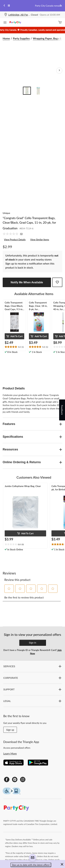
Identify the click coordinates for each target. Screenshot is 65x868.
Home (6, 38)
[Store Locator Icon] (6, 15)
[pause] (9, 6)
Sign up (10, 730)
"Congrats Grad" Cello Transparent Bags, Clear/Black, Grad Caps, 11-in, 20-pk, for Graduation (29, 223)
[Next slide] (61, 6)
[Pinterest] (15, 779)
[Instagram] (23, 779)
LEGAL (32, 701)
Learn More (10, 753)
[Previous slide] (4, 6)
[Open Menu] (5, 23)
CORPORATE (32, 678)
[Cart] (60, 23)
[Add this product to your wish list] (57, 282)
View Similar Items (40, 239)
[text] (14, 347)
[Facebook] (7, 779)
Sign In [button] (33, 643)
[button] (14, 336)
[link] (14, 234)
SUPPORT (32, 689)
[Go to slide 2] (38, 91)
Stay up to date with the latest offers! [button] (31, 865)
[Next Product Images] (59, 71)
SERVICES (32, 666)
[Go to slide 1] (27, 91)
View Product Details (15, 239)
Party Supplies (21, 38)
